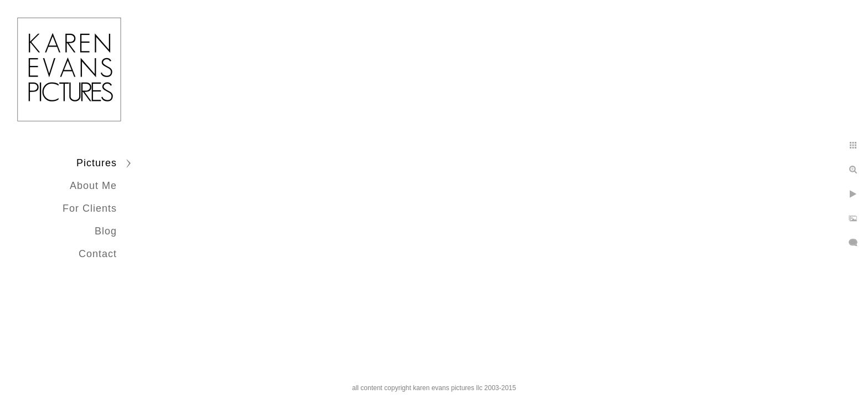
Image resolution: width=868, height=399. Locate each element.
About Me (93, 186)
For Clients (90, 208)
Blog (106, 231)
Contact (98, 254)
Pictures (97, 163)
